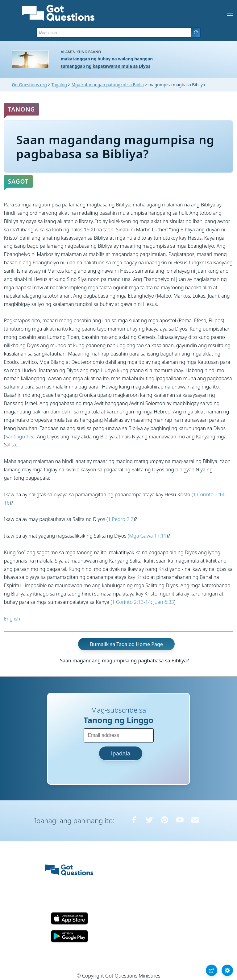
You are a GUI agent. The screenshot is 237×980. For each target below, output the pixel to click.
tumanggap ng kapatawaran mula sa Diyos (106, 66)
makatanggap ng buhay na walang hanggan (107, 59)
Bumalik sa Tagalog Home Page (126, 644)
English (12, 619)
